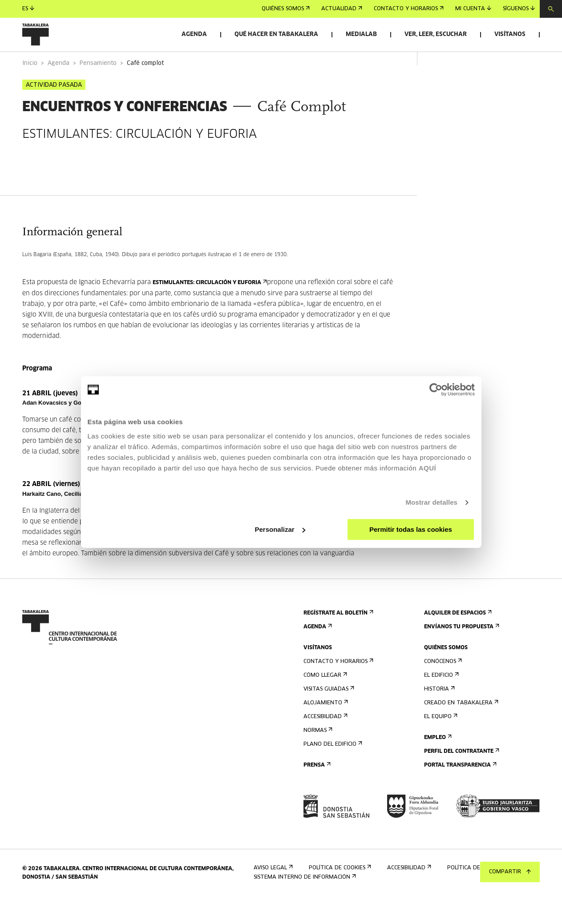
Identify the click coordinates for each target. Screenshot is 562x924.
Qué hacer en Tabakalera (276, 34)
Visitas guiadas (328, 714)
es (28, 9)
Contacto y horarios (409, 9)
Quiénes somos (286, 9)
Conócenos (442, 686)
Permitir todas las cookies (411, 529)
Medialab (361, 34)
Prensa (316, 790)
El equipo (440, 741)
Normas (317, 755)
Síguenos (519, 9)
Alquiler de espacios (457, 638)
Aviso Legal (272, 893)
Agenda (194, 34)
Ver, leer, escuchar (436, 34)
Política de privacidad (483, 893)
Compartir (510, 872)
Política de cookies (339, 893)
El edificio (441, 700)
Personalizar (280, 529)
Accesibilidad (325, 741)
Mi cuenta (473, 9)
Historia (439, 714)
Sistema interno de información (304, 902)
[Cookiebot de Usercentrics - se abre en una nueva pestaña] (436, 390)
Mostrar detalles (431, 502)
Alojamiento (325, 728)
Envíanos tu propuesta (461, 652)
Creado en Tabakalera (460, 728)
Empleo (437, 762)
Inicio (30, 88)
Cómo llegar (324, 700)
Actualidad (342, 9)
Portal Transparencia (459, 790)
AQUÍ (428, 468)
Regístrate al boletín (338, 638)
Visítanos (510, 34)
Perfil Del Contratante (461, 776)
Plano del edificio (332, 769)
